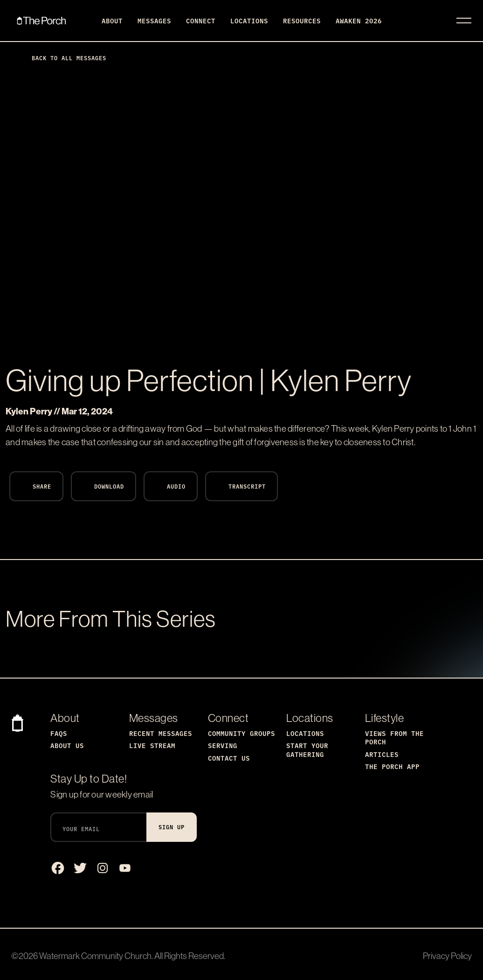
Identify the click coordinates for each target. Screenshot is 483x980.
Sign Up (172, 827)
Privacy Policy (447, 956)
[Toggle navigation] (464, 21)
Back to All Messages (62, 58)
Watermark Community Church (95, 956)
